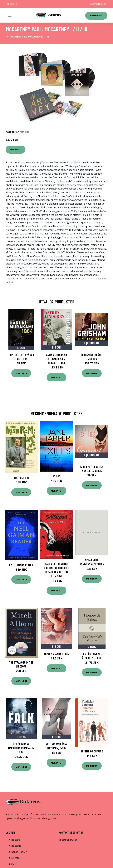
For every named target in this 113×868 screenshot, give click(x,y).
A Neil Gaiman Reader (21, 565)
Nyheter (16, 858)
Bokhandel (96, 16)
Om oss (15, 864)
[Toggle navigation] (10, 15)
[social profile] (16, 4)
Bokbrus (16, 846)
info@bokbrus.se (98, 4)
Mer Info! (16, 150)
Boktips (16, 840)
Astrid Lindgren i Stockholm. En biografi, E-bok (57, 359)
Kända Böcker (19, 852)
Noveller (25, 132)
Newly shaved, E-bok (57, 654)
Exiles (57, 476)
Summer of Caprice (92, 751)
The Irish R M (21, 478)
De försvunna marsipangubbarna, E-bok (21, 748)
